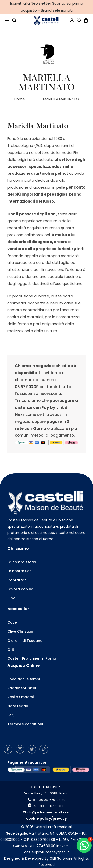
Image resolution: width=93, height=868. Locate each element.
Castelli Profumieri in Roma (32, 658)
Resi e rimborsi (21, 697)
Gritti (12, 650)
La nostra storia (22, 562)
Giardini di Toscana (25, 641)
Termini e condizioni (25, 724)
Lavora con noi (21, 589)
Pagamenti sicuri (22, 688)
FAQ (11, 715)
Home (20, 99)
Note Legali (17, 706)
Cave (12, 622)
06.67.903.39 (27, 387)
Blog (12, 598)
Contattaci (17, 580)
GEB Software (61, 858)
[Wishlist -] (79, 21)
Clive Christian (20, 631)
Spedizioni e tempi (24, 679)
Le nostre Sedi (20, 571)
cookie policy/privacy (46, 818)
